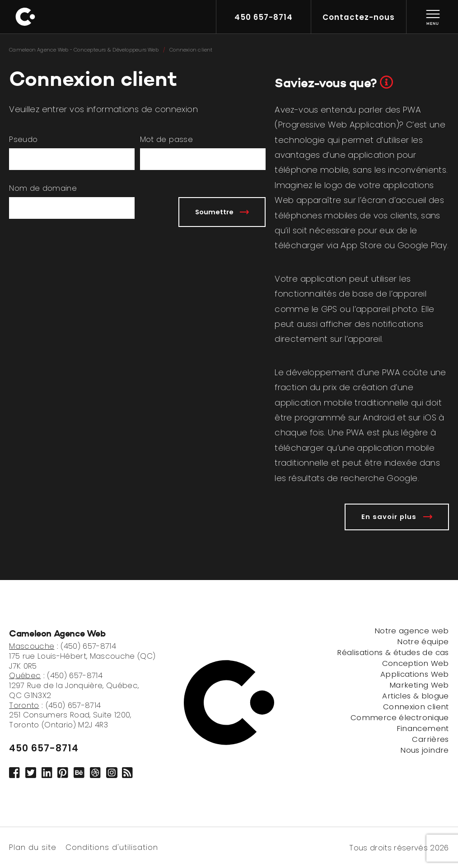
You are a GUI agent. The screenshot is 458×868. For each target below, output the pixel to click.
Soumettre (222, 212)
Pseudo (23, 140)
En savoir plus (397, 517)
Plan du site (33, 847)
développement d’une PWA (343, 372)
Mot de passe (166, 140)
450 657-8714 (44, 748)
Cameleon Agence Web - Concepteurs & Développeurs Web (84, 50)
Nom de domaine (43, 189)
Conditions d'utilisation (112, 847)
